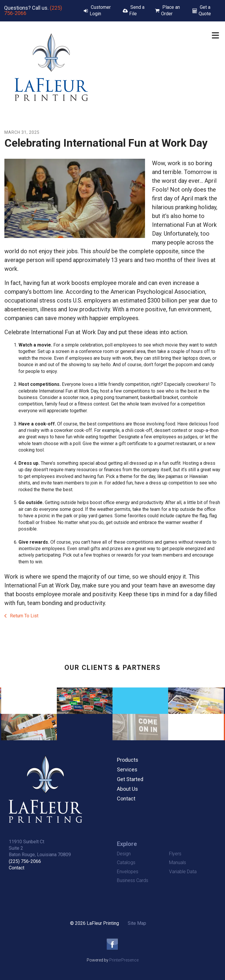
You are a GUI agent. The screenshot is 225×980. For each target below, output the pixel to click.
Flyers (175, 854)
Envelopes (128, 872)
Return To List (24, 616)
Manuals (178, 862)
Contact (126, 799)
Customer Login (100, 10)
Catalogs (126, 862)
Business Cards (133, 880)
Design (124, 854)
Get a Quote (205, 10)
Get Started (130, 779)
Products (128, 760)
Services (127, 769)
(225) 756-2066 (25, 861)
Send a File (137, 10)
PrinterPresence (124, 960)
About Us (127, 789)
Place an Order (171, 10)
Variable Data (183, 872)
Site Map (137, 923)
